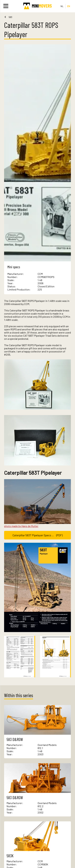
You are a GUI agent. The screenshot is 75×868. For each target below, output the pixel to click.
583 (10, 17)
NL (62, 6)
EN (69, 6)
